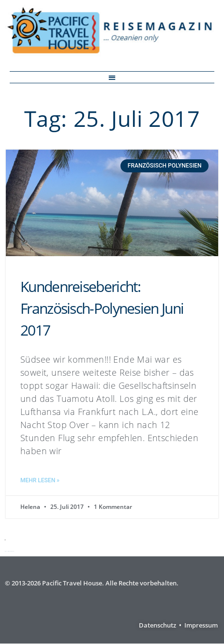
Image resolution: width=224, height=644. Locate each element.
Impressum (201, 625)
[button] (112, 77)
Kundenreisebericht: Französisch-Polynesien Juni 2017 (102, 308)
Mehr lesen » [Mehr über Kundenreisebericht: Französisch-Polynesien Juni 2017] (40, 480)
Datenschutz (157, 625)
